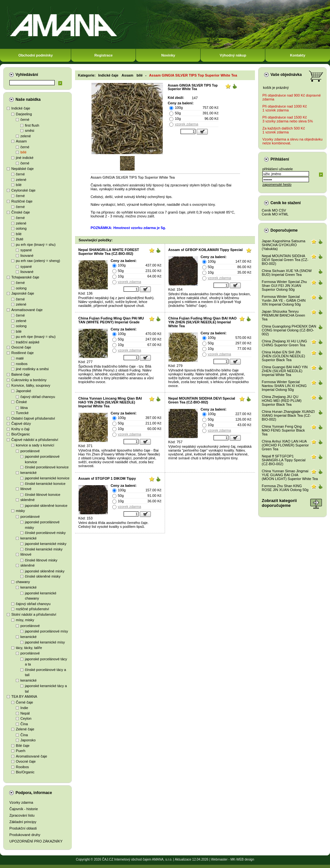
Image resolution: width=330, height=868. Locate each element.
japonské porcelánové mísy (46, 631)
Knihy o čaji (20, 429)
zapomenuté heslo (277, 184)
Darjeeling (24, 114)
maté (20, 358)
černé (25, 120)
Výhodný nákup (233, 55)
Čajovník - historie (24, 809)
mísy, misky (25, 620)
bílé (23, 152)
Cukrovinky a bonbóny (29, 380)
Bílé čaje (23, 746)
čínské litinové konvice (43, 495)
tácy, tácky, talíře (29, 648)
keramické (28, 473)
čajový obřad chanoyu (38, 397)
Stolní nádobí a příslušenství (34, 614)
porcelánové (30, 451)
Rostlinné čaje (22, 353)
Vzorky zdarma (21, 802)
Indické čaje (21, 108)
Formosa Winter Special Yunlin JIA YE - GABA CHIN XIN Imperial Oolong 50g (284, 300)
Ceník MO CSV (274, 210)
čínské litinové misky (41, 560)
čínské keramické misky (44, 549)
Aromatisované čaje (27, 310)
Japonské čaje (23, 293)
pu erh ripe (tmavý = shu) (36, 245)
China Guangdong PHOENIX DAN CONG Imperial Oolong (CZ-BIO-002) (289, 330)
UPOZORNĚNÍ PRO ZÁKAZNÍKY (36, 841)
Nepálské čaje (22, 169)
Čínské (21, 402)
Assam (21, 141)
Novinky (168, 55)
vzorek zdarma (186, 124)
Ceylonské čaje (23, 190)
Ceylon (26, 718)
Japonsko (28, 740)
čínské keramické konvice (45, 484)
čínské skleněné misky (43, 576)
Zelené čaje (25, 729)
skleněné (27, 500)
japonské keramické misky (46, 544)
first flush (32, 125)
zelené (26, 136)
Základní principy (23, 822)
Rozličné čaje (22, 201)
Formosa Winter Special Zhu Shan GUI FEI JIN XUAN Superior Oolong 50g (284, 286)
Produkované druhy (25, 835)
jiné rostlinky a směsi (32, 369)
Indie (24, 708)
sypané (26, 250)
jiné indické (25, 158)
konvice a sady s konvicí (35, 445)
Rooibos (22, 767)
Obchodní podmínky (36, 55)
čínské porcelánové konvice (47, 467)
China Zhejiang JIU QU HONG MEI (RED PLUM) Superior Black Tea (282, 401)
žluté (20, 239)
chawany (23, 582)
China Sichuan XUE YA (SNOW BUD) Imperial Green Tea (287, 273)
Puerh (21, 751)
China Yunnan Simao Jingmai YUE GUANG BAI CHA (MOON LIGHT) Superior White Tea (290, 475)
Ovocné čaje (21, 347)
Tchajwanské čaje (25, 277)
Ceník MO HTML (275, 214)
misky (20, 511)
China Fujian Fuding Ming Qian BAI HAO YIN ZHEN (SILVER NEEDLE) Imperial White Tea (202, 322)
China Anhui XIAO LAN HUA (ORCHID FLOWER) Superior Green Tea (285, 445)
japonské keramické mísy (45, 642)
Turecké (22, 413)
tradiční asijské (28, 342)
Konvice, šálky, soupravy (31, 385)
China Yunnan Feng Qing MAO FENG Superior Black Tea (283, 430)
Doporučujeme (284, 230)
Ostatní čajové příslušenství (33, 418)
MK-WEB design (242, 859)
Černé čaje (24, 702)
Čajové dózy (21, 424)
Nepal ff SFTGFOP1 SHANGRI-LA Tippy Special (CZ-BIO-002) (284, 460)
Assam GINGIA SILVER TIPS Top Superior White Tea (193, 75)
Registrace (104, 55)
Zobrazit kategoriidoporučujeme (279, 503)
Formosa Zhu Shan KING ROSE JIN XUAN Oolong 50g (285, 488)
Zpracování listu (22, 815)
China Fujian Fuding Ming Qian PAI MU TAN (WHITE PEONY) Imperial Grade (111, 320)
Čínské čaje (21, 212)
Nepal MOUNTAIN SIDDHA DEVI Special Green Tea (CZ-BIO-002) (202, 400)
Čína (24, 724)
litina (24, 408)
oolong (21, 228)
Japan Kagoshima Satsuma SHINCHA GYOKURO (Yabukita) (284, 245)
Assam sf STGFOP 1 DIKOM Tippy (107, 478)
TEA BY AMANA (24, 696)
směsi (30, 131)
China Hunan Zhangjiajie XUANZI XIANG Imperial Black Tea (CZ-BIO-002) (288, 415)
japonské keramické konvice (47, 478)
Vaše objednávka (286, 75)
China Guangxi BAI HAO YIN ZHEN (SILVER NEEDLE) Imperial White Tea (285, 371)
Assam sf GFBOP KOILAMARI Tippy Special (205, 250)
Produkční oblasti (23, 828)
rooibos (22, 364)
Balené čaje (21, 374)
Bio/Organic (21, 434)
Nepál (25, 713)
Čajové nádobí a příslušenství (35, 440)
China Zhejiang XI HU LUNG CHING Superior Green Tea (284, 343)
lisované (27, 256)
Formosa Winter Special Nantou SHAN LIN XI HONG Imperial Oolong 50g (284, 386)
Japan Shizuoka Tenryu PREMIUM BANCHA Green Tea (283, 315)
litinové (26, 489)
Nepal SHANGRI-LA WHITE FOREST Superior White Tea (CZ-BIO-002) (109, 252)
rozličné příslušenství (33, 609)
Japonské (23, 391)
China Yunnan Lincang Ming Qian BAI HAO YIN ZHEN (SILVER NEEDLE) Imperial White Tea (110, 402)
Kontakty (297, 55)
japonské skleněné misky (45, 571)
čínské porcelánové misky (45, 533)
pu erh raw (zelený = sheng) (38, 261)
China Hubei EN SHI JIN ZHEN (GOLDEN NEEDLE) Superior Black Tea (283, 356)
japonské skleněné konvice (46, 506)
